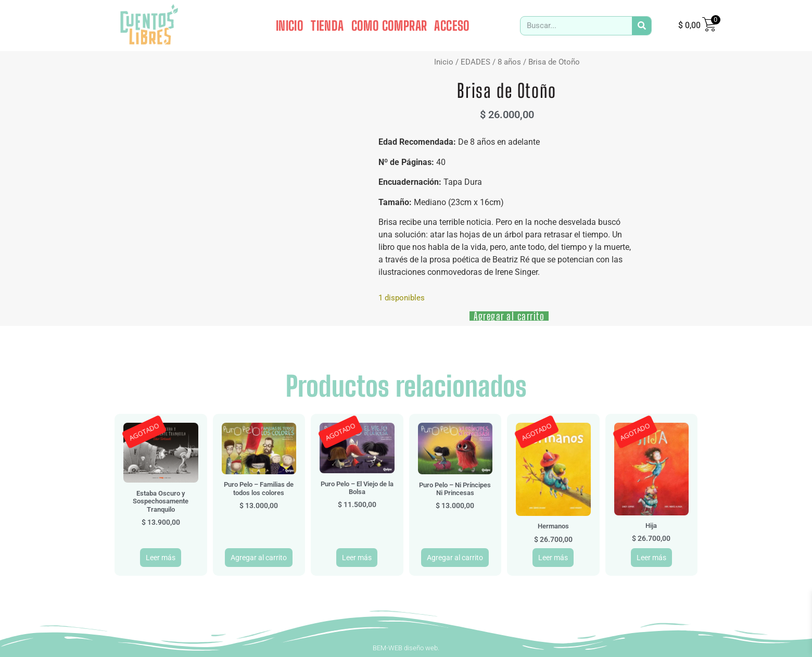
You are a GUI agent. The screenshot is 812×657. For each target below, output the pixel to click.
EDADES (475, 62)
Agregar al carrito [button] (259, 558)
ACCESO (452, 26)
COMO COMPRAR (389, 26)
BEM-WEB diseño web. (406, 648)
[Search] (642, 26)
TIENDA (327, 26)
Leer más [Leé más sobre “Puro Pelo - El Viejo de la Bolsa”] (357, 558)
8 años (509, 62)
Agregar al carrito (509, 316)
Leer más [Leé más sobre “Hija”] (651, 558)
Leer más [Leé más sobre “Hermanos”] (553, 558)
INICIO (290, 26)
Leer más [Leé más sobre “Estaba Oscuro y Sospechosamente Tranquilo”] (161, 558)
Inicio (444, 62)
